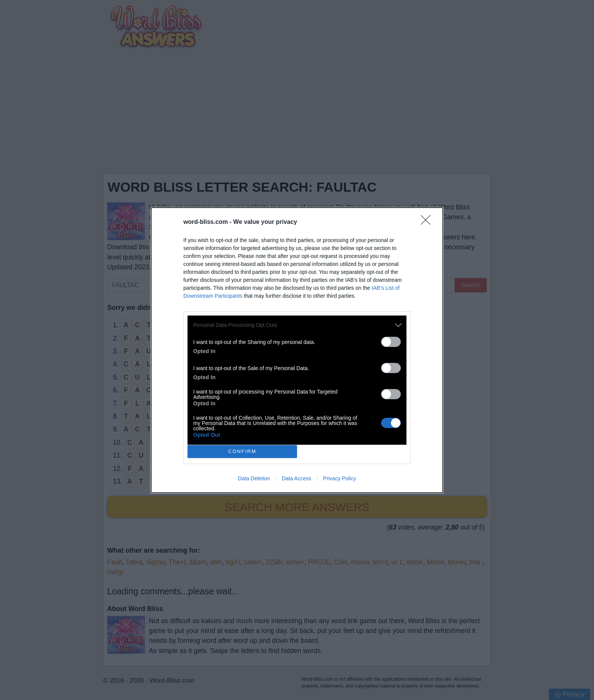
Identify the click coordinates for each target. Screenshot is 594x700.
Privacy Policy (340, 478)
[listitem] (297, 325)
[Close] (428, 222)
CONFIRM (242, 451)
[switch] (391, 342)
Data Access (297, 478)
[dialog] (297, 350)
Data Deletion (254, 478)
